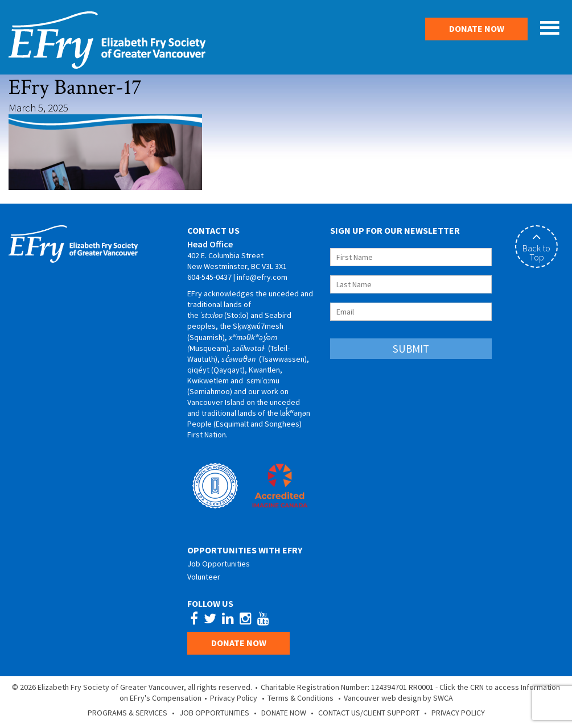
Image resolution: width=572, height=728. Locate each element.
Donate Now (477, 28)
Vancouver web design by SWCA (398, 698)
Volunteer (204, 577)
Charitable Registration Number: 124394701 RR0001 (347, 687)
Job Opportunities (219, 564)
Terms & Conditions (301, 698)
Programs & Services (127, 713)
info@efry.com (262, 277)
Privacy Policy (234, 698)
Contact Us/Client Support (369, 713)
